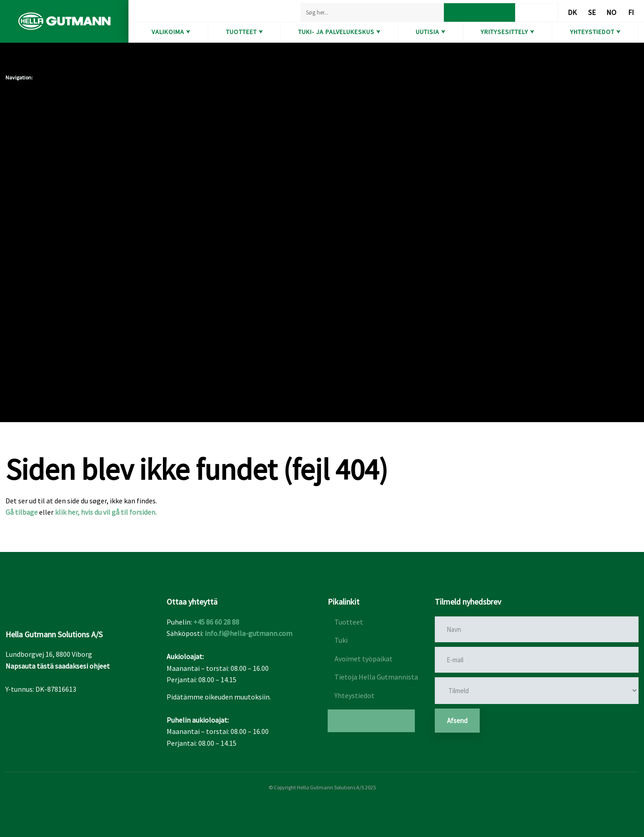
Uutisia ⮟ (431, 32)
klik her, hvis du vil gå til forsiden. (106, 512)
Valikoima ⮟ (171, 32)
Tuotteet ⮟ (245, 32)
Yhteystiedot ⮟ (595, 32)
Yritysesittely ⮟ (508, 32)
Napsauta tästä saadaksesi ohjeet (58, 666)
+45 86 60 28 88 (216, 622)
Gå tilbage (22, 512)
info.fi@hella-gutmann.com (248, 633)
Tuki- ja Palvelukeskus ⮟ (339, 32)
